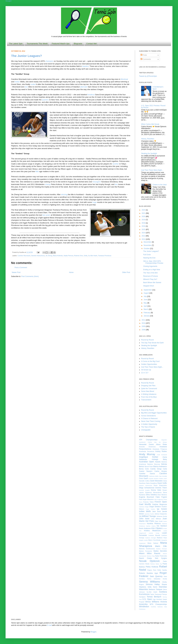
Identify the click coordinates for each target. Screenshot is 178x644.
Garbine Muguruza (160, 504)
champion (49, 61)
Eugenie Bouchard (147, 497)
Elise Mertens (162, 495)
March (146, 309)
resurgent (97, 182)
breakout (91, 95)
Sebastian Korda (160, 579)
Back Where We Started (152, 283)
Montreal (124, 79)
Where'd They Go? (150, 279)
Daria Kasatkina (151, 483)
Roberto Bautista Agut (148, 573)
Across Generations (148, 416)
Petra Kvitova (152, 567)
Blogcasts (78, 44)
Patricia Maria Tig (156, 564)
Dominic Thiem (161, 488)
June (146, 300)
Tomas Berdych (154, 597)
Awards (158, 462)
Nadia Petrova (68, 256)
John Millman (156, 519)
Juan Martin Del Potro (153, 520)
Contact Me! (92, 44)
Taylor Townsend (156, 594)
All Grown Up (146, 370)
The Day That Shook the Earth (152, 343)
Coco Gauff (143, 478)
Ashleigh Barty (159, 459)
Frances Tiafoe (148, 502)
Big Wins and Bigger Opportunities (154, 413)
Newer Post (16, 272)
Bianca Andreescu (160, 467)
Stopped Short (149, 286)
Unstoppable (146, 430)
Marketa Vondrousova (147, 549)
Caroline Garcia (147, 474)
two (26, 87)
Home (71, 272)
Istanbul (85, 66)
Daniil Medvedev (156, 481)
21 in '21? (145, 373)
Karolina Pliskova (154, 524)
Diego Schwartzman (147, 488)
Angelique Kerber (149, 457)
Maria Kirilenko (58, 256)
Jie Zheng (49, 256)
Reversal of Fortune (151, 276)
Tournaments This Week (37, 44)
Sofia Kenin (152, 587)
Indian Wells (145, 511)
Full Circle (147, 255)
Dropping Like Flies (148, 386)
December (148, 242)
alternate (84, 87)
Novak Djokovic (149, 561)
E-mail (49, 625)
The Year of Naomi (148, 427)
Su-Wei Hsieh (93, 256)
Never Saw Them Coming (151, 421)
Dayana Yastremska (146, 485)
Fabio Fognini (161, 497)
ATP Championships (148, 440)
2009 (144, 326)
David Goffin (162, 483)
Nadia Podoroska (161, 556)
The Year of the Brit (150, 273)
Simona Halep (153, 584)
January (147, 316)
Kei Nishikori (162, 526)
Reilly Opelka (162, 570)
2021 (144, 213)
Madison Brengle (151, 538)
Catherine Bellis (154, 476)
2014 (144, 233)
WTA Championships (158, 604)
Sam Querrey (156, 576)
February (147, 313)
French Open (161, 502)
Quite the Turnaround (149, 389)
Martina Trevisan (161, 549)
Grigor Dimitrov (155, 507)
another (116, 164)
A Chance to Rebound (149, 419)
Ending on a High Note (152, 270)
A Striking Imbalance (149, 394)
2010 (144, 323)
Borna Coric (144, 469)
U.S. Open (147, 599)
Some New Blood (148, 391)
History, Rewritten (148, 139)
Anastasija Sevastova (147, 451)
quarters (45, 100)
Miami (142, 553)
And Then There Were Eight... (152, 170)
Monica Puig (151, 556)
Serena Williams (149, 582)
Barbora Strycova (154, 464)
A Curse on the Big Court (150, 361)
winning (64, 194)
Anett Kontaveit (162, 455)
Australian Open (147, 462)
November (148, 245)
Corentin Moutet (153, 479)
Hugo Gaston (150, 509)
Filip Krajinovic (159, 499)
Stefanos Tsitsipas (155, 589)
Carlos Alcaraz (161, 471)
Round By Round (147, 383)
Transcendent (146, 400)
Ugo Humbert (157, 599)
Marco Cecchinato (154, 540)
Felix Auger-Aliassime (146, 499)
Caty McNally (163, 476)
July (145, 296)
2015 (144, 230)
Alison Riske (161, 444)
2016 (144, 226)
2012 (144, 239)
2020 (144, 216)
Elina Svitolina (151, 495)
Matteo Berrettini (160, 551)
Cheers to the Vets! (160, 185)
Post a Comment (21, 268)
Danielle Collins (144, 481)
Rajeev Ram (152, 570)
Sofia (86, 256)
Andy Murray (147, 454)
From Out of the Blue (149, 397)
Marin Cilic (161, 546)
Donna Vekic (156, 490)
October (147, 249)
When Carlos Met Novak (150, 124)
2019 (144, 220)
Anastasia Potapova (160, 449)
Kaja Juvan (159, 521)
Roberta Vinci (79, 256)
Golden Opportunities (149, 364)
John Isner (144, 519)
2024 (144, 210)
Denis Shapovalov (160, 485)
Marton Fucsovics (146, 551)
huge (94, 202)
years (48, 215)
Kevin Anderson (145, 528)
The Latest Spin (16, 44)
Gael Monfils (145, 504)
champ (48, 184)
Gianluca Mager (144, 507)
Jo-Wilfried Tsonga (147, 516)
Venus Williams (152, 602)
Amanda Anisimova (147, 447)
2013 (144, 236)
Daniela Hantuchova (38, 256)
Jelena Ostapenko (161, 514)
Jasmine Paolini (149, 514)
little (37, 171)
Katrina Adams (151, 526)
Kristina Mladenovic (152, 531)
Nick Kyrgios (161, 558)
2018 (144, 223)
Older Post (126, 272)
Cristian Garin (163, 479)
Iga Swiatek (162, 509)
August (147, 293)
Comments (146, 59)
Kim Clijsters (157, 528)
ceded (33, 84)
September (148, 290)
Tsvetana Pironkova (105, 256)
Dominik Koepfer (144, 490)
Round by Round (147, 340)
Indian (17, 82)
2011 (144, 320)
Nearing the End (149, 258)
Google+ (9, 1)
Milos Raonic (154, 553)
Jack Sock (157, 511)
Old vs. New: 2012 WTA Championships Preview (153, 262)
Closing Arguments (150, 266)
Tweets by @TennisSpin (148, 76)
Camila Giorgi (156, 469)
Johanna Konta (162, 516)
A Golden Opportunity (149, 424)
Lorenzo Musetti (154, 535)
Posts (144, 55)
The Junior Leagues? (26, 56)
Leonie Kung (154, 533)
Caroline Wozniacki (24, 256)
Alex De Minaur (160, 442)
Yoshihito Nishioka (157, 607)
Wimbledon (144, 607)
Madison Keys (162, 538)
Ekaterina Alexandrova (153, 492)
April (146, 306)
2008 (144, 330)
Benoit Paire (149, 467)
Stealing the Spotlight (149, 153)
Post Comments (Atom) (30, 276)
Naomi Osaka (145, 558)
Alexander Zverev (146, 444)
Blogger (93, 632)
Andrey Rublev (161, 451)
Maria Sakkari (153, 543)
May (145, 303)
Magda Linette (143, 540)
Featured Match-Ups (61, 44)
